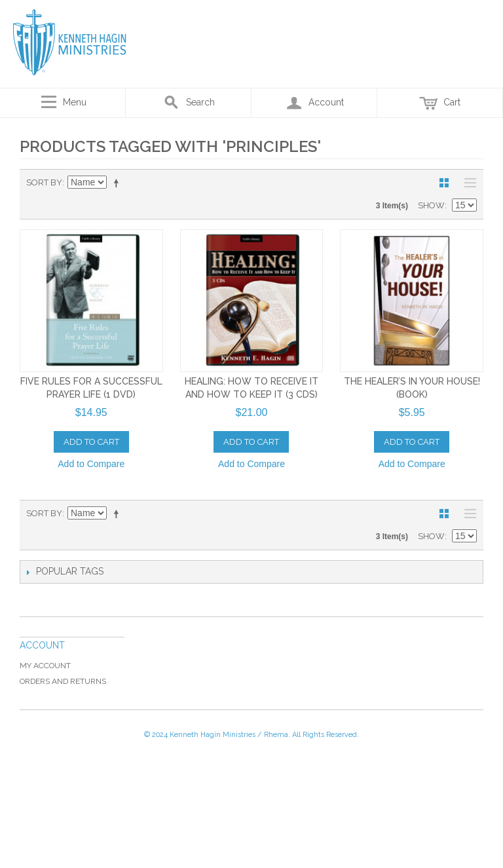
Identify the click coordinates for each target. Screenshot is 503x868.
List (467, 183)
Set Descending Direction (119, 183)
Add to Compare (91, 464)
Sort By (44, 182)
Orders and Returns (63, 681)
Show (431, 205)
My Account (45, 666)
